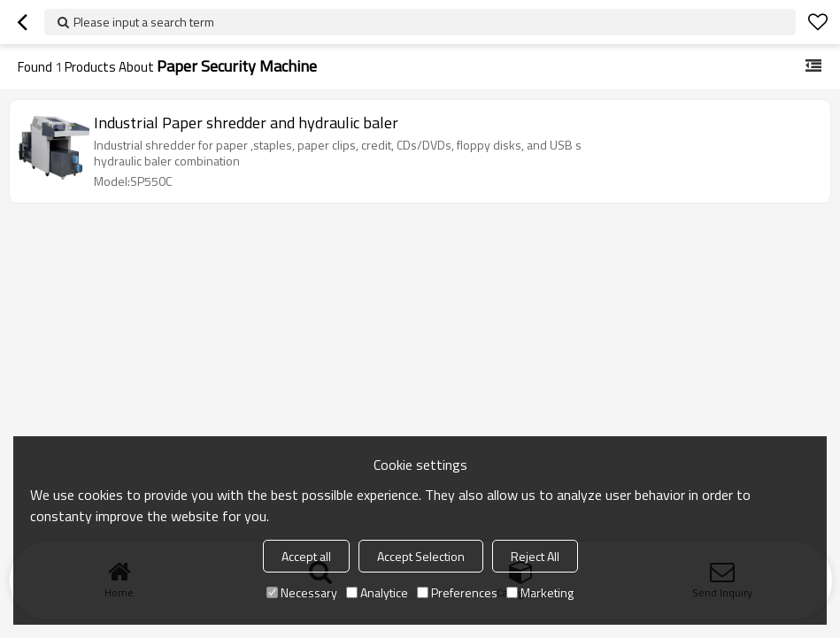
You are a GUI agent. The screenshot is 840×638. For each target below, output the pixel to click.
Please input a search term (144, 22)
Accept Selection (421, 556)
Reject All (535, 556)
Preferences (457, 592)
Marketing (540, 592)
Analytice (377, 592)
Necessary (302, 592)
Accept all (306, 556)
